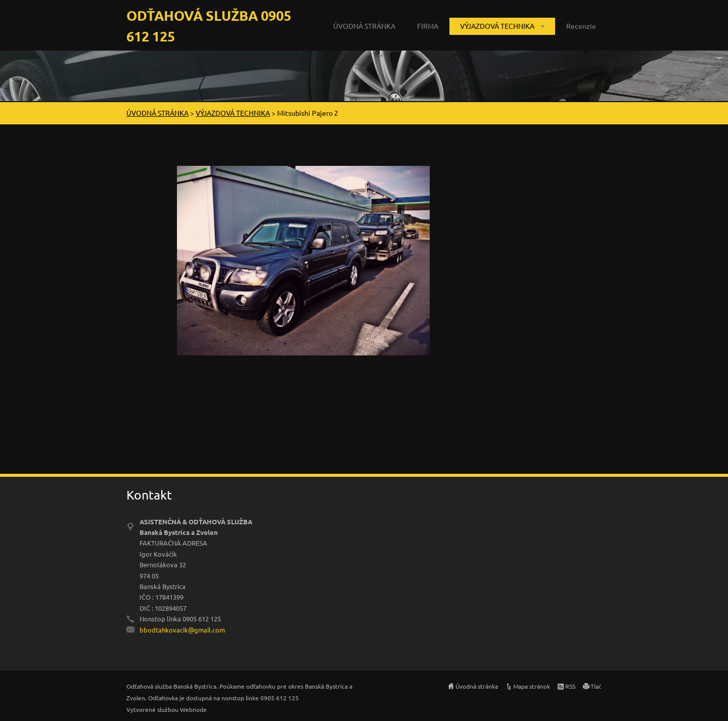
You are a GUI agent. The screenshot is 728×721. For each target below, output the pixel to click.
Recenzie (581, 26)
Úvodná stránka (477, 686)
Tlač (596, 686)
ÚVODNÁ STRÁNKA (364, 26)
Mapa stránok (532, 686)
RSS (570, 686)
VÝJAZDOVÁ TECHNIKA (497, 26)
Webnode (193, 709)
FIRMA (428, 26)
